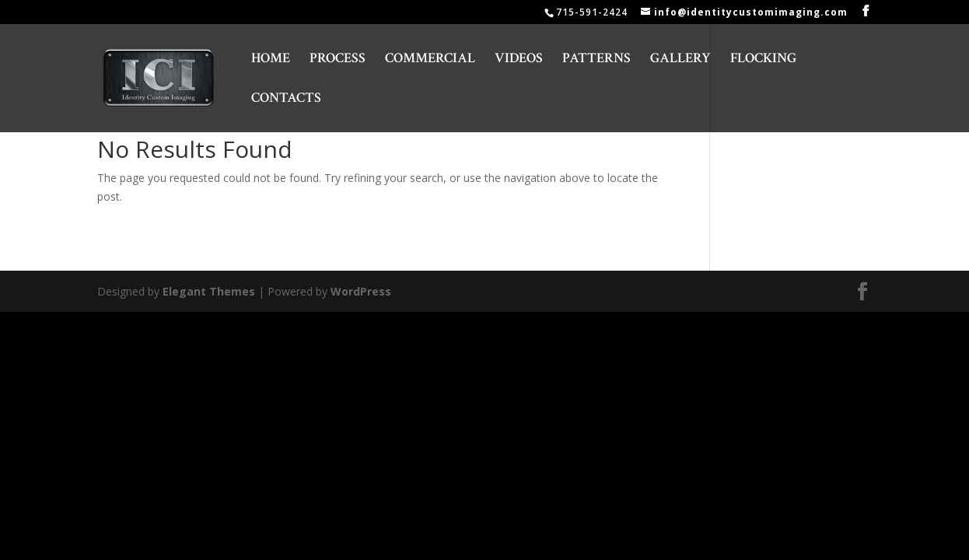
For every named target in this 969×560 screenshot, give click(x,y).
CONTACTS (286, 100)
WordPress (361, 291)
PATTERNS (596, 60)
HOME (271, 60)
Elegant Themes (209, 291)
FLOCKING (763, 60)
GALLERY (680, 60)
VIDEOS (519, 60)
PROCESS (338, 60)
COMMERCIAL (430, 60)
